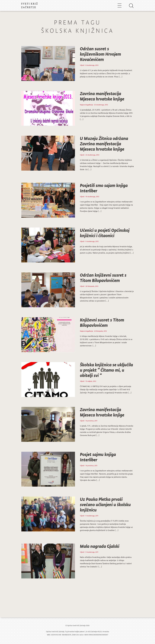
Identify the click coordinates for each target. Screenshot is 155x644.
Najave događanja (86, 105)
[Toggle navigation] (120, 5)
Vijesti (82, 65)
